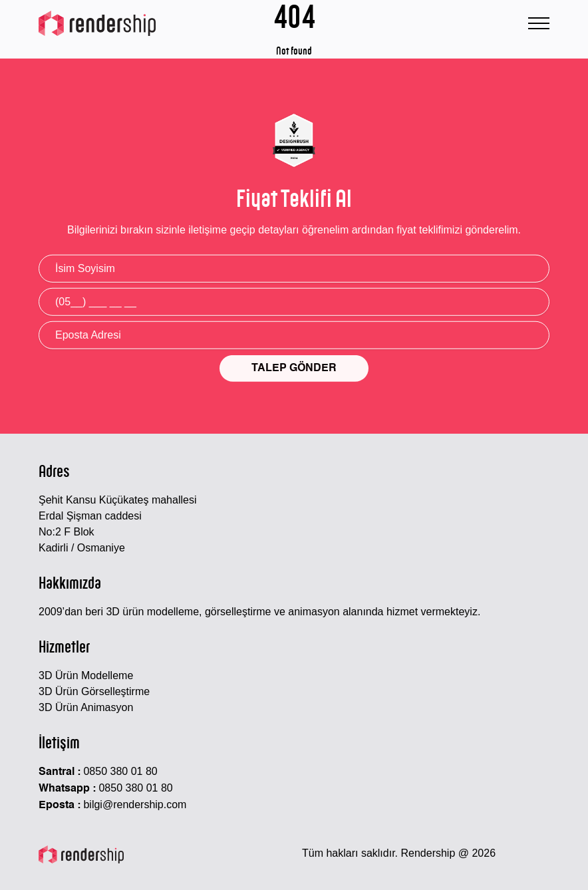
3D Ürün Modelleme (86, 675)
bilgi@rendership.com (135, 805)
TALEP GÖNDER (294, 369)
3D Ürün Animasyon (86, 707)
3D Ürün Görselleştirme (94, 691)
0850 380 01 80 (120, 771)
